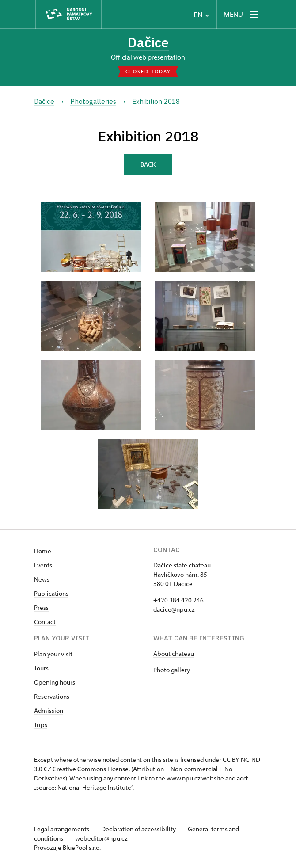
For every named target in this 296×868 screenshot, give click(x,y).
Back (148, 164)
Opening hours (55, 682)
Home (43, 551)
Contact (45, 622)
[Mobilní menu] (242, 14)
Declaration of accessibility (139, 829)
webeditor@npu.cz (101, 838)
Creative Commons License (91, 769)
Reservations (52, 696)
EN (201, 15)
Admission (49, 710)
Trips (41, 725)
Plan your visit (53, 654)
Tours (41, 668)
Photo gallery (172, 670)
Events (43, 565)
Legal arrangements (62, 829)
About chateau (174, 653)
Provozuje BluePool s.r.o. (67, 847)
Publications (51, 593)
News (42, 579)
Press (41, 607)
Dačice (148, 42)
